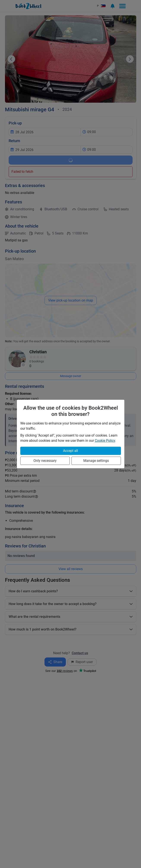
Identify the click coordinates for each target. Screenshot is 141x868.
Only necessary (45, 461)
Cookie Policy (105, 441)
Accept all (70, 451)
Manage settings (96, 461)
